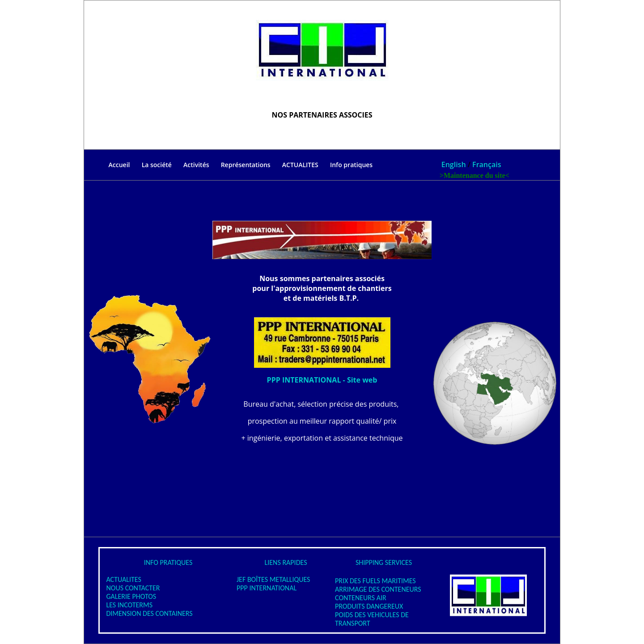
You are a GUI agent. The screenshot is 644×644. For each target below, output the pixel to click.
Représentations (246, 165)
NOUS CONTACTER (130, 588)
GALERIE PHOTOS (128, 596)
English (454, 164)
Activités (196, 165)
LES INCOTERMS (126, 605)
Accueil (107, 165)
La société (157, 165)
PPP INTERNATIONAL (267, 588)
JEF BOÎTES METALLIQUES (273, 579)
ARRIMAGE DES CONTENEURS (378, 589)
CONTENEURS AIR (361, 598)
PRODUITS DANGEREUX (369, 606)
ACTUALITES (300, 165)
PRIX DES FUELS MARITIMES (375, 581)
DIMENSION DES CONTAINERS (146, 613)
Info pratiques (351, 165)
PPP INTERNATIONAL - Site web (322, 380)
